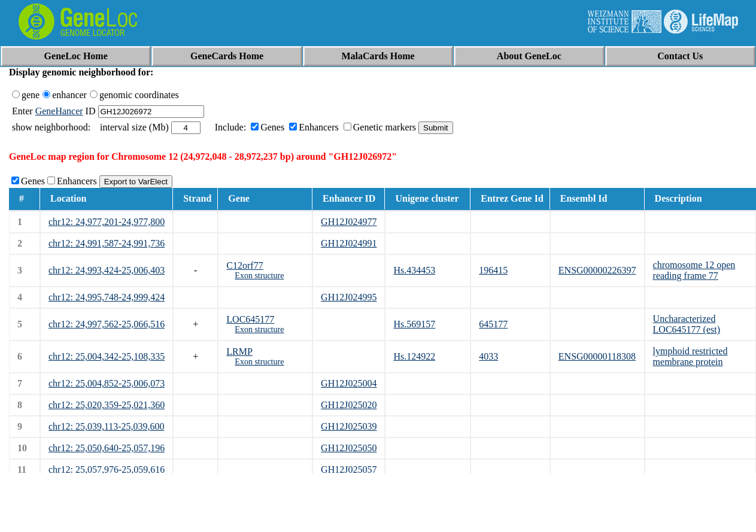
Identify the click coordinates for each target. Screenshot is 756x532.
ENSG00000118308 (597, 356)
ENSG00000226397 (597, 270)
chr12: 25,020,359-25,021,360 (107, 405)
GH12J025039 (349, 426)
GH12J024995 (349, 297)
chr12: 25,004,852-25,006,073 (107, 383)
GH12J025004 (349, 383)
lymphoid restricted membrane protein (690, 356)
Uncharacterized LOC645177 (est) (687, 324)
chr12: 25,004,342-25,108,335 (107, 356)
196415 (493, 270)
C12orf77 (245, 265)
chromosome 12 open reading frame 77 (694, 270)
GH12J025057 (349, 469)
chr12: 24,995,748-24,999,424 (107, 297)
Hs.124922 (414, 356)
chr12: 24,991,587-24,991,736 (107, 243)
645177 (493, 324)
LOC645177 (250, 319)
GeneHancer (59, 111)
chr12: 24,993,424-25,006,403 (107, 270)
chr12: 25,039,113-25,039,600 (107, 426)
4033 (488, 356)
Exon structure (259, 276)
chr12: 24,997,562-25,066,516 (107, 324)
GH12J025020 (349, 405)
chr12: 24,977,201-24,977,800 (107, 222)
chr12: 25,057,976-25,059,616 (107, 469)
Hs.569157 (414, 324)
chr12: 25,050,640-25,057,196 (107, 448)
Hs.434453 (414, 270)
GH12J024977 (349, 222)
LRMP (239, 352)
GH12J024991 (349, 243)
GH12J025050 (349, 448)
